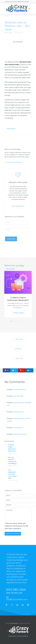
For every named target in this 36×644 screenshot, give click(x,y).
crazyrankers (11, 129)
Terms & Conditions (22, 636)
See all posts (11, 269)
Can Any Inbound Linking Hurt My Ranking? (12, 461)
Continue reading (18, 313)
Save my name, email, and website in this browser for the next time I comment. (16, 526)
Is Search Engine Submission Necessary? (18, 299)
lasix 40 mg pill (18, 396)
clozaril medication (20, 389)
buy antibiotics (18, 428)
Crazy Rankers (14, 623)
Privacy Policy (12, 636)
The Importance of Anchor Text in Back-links (13, 474)
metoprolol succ (19, 412)
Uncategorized (19, 33)
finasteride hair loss (20, 434)
